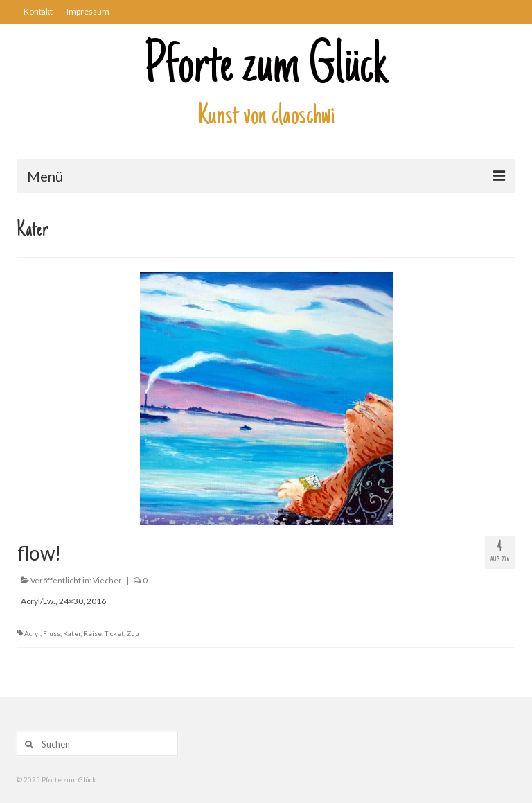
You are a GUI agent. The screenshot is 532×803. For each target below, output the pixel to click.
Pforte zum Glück (266, 69)
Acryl (32, 633)
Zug (133, 633)
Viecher (107, 580)
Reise (92, 633)
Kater (72, 633)
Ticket (114, 633)
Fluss (52, 633)
